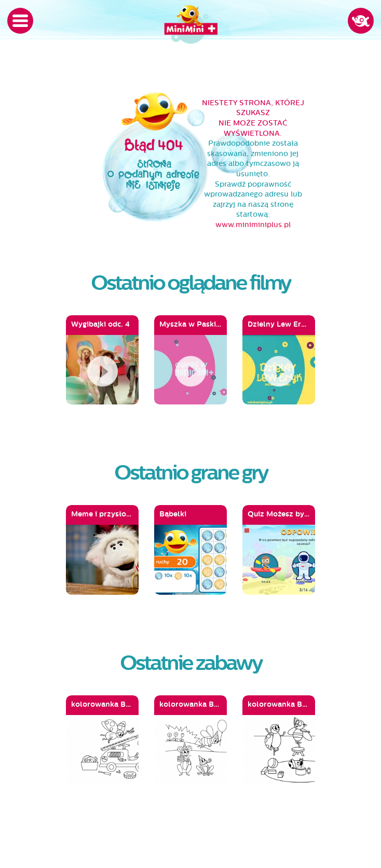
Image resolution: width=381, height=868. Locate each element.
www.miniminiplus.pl (253, 225)
